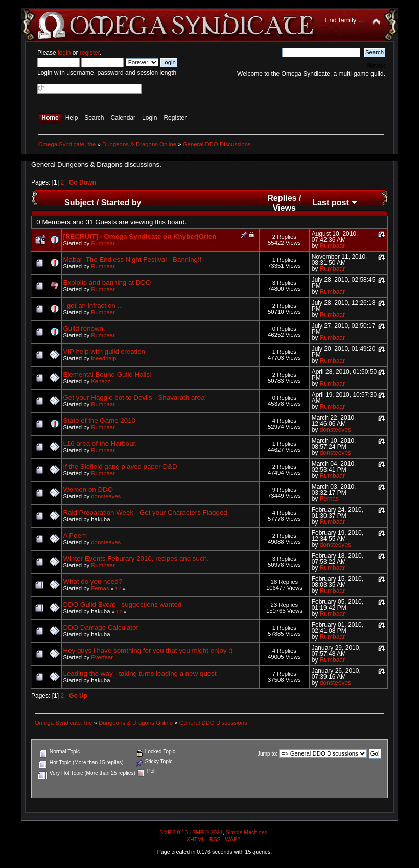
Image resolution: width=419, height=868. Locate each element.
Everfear (102, 657)
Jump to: (267, 754)
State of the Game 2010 (100, 420)
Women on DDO (88, 489)
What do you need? (93, 581)
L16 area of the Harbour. (100, 443)
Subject (79, 202)
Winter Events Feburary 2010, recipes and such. (136, 558)
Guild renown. (84, 328)
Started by (121, 202)
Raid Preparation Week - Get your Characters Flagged (145, 512)
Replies (282, 198)
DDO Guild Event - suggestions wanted (123, 604)
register (90, 53)
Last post (335, 202)
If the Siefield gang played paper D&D (120, 466)
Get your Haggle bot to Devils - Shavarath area (134, 397)
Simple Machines (247, 832)
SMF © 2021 (207, 832)
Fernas (329, 499)
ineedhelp (103, 358)
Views (284, 208)
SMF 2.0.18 (173, 832)
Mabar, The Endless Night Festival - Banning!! (133, 259)
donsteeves (335, 430)
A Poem (75, 535)
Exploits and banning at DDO (107, 282)
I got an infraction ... (93, 305)
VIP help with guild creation (104, 351)
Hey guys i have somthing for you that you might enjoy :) (148, 650)
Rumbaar (103, 243)
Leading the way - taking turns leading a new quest (140, 673)
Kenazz (101, 381)
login (64, 53)
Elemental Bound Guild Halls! (108, 374)
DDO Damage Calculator (101, 627)
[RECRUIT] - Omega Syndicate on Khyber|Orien (140, 236)
